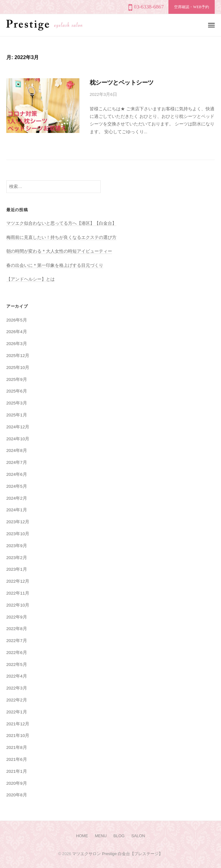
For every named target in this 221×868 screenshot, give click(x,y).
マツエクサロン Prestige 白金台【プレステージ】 (117, 854)
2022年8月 (17, 629)
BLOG (119, 836)
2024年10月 (18, 439)
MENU (101, 836)
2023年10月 (18, 534)
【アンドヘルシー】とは (31, 279)
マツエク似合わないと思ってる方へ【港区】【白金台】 (61, 223)
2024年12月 (18, 427)
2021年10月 (18, 736)
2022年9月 (17, 617)
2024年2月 (17, 498)
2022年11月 (18, 593)
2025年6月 (17, 391)
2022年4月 (17, 676)
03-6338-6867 (149, 7)
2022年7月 (17, 641)
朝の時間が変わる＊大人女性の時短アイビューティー (59, 251)
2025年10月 (18, 368)
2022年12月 (18, 581)
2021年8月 (17, 747)
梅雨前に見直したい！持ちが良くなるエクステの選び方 (61, 237)
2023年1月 (17, 569)
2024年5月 (17, 486)
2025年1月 (17, 415)
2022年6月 (17, 653)
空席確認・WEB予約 (192, 7)
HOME (82, 836)
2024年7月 (17, 462)
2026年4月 (17, 332)
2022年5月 (17, 665)
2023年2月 (17, 558)
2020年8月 (17, 795)
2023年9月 (17, 546)
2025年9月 (17, 379)
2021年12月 (18, 724)
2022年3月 (17, 688)
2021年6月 (17, 759)
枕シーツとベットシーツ (122, 82)
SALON (138, 836)
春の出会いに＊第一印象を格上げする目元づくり (55, 265)
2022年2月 (17, 700)
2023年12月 (18, 522)
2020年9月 (17, 783)
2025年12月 (18, 356)
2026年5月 (17, 320)
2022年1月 (17, 712)
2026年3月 (17, 344)
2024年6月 (17, 474)
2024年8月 (17, 450)
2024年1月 (17, 510)
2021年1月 (17, 771)
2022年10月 (18, 605)
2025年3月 (17, 403)
